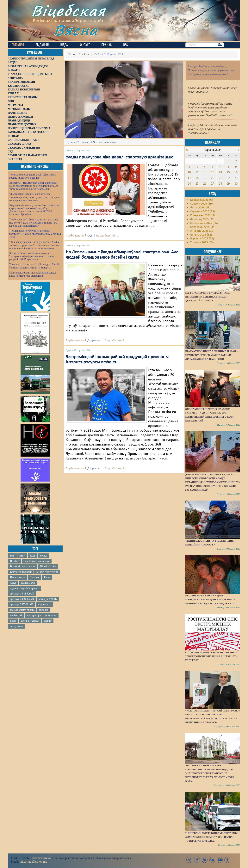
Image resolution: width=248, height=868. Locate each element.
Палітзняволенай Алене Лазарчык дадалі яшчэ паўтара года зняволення (33, 274)
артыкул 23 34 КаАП (22, 599)
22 (228, 178)
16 (236, 172)
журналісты (45, 604)
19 (205, 178)
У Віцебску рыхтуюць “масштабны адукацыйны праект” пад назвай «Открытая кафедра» (211, 837)
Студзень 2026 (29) (202, 212)
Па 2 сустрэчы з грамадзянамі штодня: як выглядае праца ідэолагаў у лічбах (207, 297)
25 (197, 184)
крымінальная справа (22, 610)
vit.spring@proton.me (33, 862)
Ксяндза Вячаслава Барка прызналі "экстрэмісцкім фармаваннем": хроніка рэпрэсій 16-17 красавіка (32, 256)
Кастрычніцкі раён (21, 572)
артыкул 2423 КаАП (22, 604)
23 (236, 178)
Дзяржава (94, 341)
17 (189, 178)
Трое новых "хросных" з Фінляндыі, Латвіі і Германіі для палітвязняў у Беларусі (35, 266)
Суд (90, 236)
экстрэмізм (16, 626)
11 (197, 172)
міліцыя (44, 610)
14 (220, 172)
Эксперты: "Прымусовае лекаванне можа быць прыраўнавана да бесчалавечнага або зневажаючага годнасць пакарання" (34, 186)
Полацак (35, 577)
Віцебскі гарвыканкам (23, 566)
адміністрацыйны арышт (24, 588)
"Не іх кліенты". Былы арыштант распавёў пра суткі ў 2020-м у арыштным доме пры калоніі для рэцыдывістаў (34, 223)
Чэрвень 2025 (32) (202, 239)
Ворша (43, 556)
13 (213, 172)
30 (236, 184)
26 (205, 184)
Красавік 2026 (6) (201, 200)
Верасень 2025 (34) (203, 227)
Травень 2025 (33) (202, 243)
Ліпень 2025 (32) (201, 235)
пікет (13, 621)
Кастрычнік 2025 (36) (204, 223)
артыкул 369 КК (48, 599)
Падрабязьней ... (107, 236)
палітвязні (16, 615)
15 (228, 172)
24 (189, 184)
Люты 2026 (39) (200, 208)
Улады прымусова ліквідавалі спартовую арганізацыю (120, 157)
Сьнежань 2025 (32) (203, 215)
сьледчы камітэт (30, 621)
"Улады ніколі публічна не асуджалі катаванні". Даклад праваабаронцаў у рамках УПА (35, 234)
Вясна (76, 30)
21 (220, 178)
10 (189, 172)
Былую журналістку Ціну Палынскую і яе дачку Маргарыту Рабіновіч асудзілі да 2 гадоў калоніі (212, 599)
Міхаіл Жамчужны (47, 572)
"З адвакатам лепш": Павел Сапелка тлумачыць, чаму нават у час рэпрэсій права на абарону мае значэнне (35, 197)
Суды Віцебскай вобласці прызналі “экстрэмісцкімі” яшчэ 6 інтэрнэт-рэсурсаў (211, 656)
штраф (48, 621)
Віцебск (15, 561)
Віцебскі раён (48, 566)
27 (213, 184)
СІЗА (13, 583)
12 (205, 172)
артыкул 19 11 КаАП (22, 594)
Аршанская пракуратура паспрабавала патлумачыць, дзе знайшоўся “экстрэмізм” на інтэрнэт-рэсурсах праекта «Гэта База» (210, 773)
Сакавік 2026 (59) (201, 204)
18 (197, 178)
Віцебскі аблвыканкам (37, 561)
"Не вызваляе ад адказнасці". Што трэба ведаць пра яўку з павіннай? (32, 176)
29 (228, 184)
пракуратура (34, 615)
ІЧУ (12, 556)
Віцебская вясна (40, 858)
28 (220, 184)
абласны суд (28, 583)
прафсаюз (51, 615)
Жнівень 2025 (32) (202, 231)
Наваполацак (18, 577)
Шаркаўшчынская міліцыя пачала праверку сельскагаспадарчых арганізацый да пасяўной (211, 355)
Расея (47, 577)
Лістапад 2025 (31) (202, 219)
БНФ (22, 556)
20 (213, 178)
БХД (32, 556)
